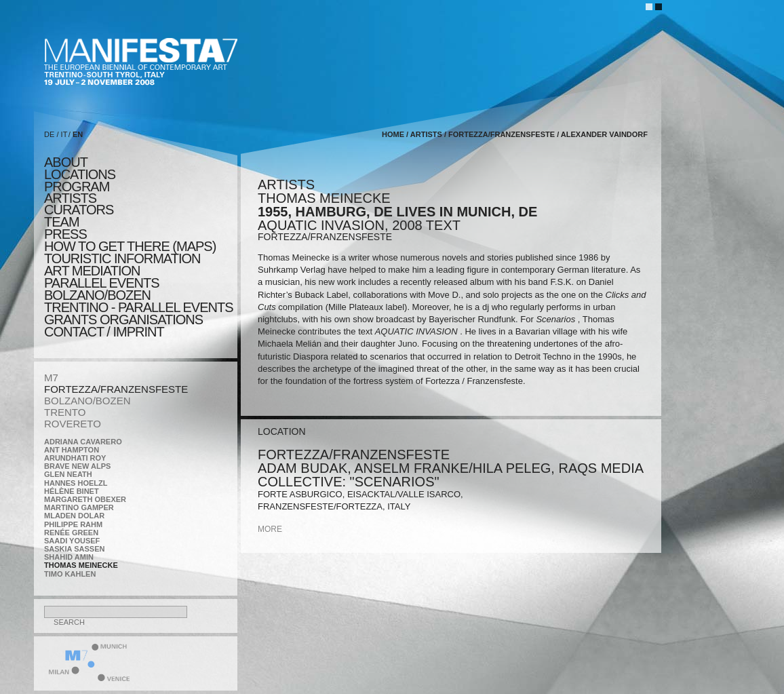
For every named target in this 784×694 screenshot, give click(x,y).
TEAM (62, 222)
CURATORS (79, 210)
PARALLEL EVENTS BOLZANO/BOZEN (102, 289)
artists (70, 198)
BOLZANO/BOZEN (87, 401)
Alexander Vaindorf (604, 134)
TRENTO (65, 412)
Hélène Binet (72, 491)
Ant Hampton (72, 450)
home (393, 134)
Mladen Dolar (74, 516)
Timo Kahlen (70, 574)
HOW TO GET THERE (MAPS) (130, 246)
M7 (51, 378)
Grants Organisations (123, 320)
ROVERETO (73, 424)
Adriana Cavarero (83, 442)
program (77, 187)
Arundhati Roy (75, 458)
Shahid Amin (69, 557)
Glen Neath (68, 474)
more (270, 529)
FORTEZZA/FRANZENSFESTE (116, 389)
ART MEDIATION (92, 271)
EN (78, 134)
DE (49, 134)
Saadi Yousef (72, 541)
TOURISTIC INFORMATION (122, 258)
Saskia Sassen (74, 549)
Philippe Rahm (73, 524)
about (66, 162)
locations (80, 174)
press (65, 234)
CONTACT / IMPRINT (104, 332)
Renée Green (71, 533)
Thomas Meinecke (81, 565)
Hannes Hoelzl (76, 483)
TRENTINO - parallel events (139, 307)
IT (64, 134)
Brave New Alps (77, 466)
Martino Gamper (79, 507)
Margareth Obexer (85, 499)
